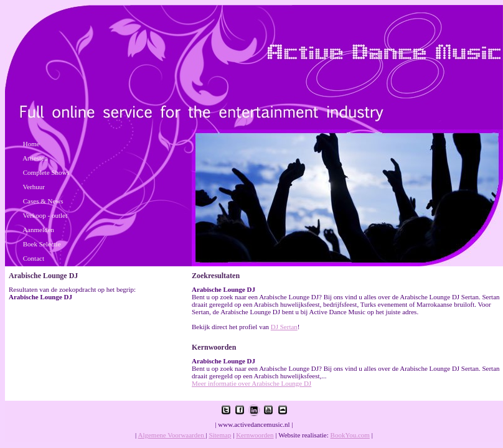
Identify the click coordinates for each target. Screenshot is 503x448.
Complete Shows (46, 172)
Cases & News (43, 201)
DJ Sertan (284, 327)
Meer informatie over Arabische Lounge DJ (251, 383)
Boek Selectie (42, 244)
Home (31, 144)
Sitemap (220, 435)
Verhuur (34, 187)
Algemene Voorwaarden (172, 435)
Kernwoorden (255, 435)
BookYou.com (350, 435)
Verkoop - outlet (45, 215)
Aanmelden (38, 230)
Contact (34, 258)
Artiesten (35, 158)
